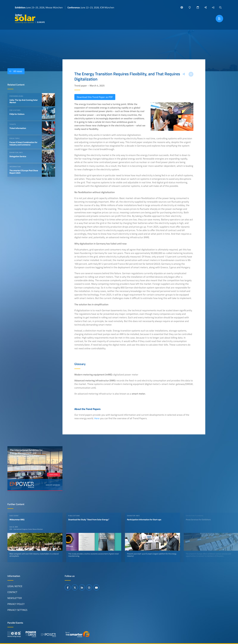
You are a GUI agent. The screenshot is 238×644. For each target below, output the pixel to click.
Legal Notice (15, 586)
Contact (12, 592)
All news (15, 71)
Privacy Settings (17, 610)
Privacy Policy (16, 604)
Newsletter (15, 598)
